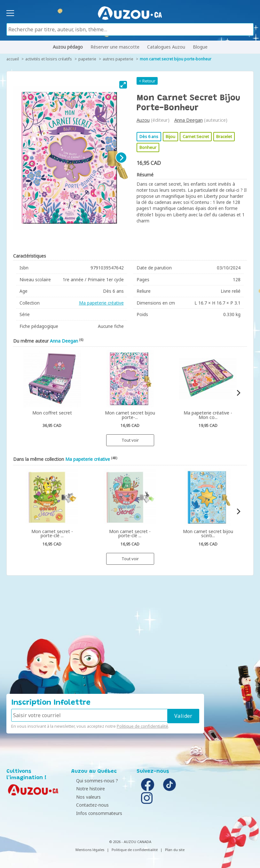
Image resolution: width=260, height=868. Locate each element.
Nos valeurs (85, 797)
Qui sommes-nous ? (94, 781)
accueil (13, 59)
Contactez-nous (89, 805)
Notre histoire (87, 789)
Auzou (143, 120)
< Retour (147, 81)
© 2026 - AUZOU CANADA (130, 842)
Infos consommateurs (96, 813)
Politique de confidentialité (142, 726)
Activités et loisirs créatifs (49, 59)
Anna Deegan (189, 120)
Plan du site (175, 850)
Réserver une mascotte (115, 47)
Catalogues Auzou (166, 47)
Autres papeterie (118, 59)
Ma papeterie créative (101, 303)
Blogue (200, 47)
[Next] (121, 158)
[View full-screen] (123, 85)
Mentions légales (90, 850)
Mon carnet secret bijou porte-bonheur (176, 59)
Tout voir (130, 440)
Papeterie (87, 59)
